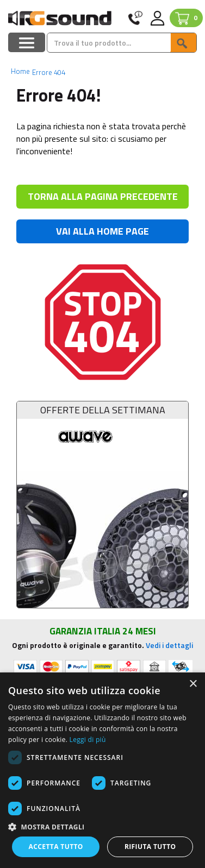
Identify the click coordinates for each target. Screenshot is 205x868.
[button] (102, 826)
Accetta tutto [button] (56, 847)
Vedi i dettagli (169, 645)
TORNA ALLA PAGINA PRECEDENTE (103, 196)
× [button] (193, 684)
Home (20, 71)
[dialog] (102, 770)
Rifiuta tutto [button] (150, 847)
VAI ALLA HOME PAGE (102, 231)
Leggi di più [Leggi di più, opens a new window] (88, 740)
